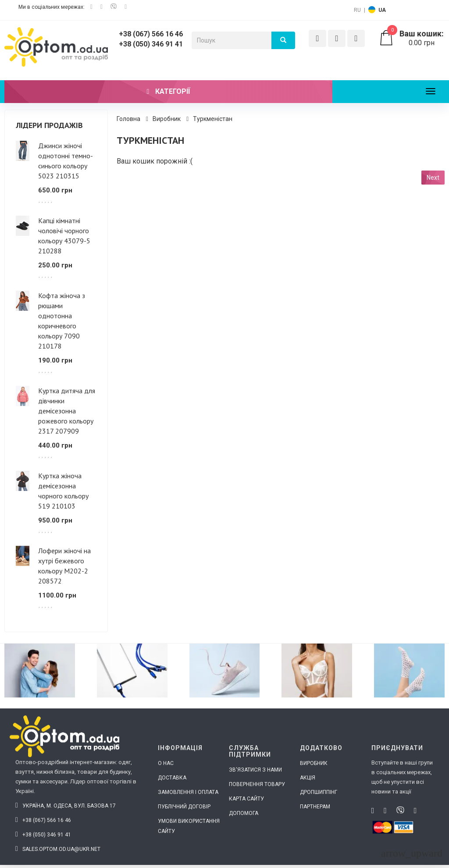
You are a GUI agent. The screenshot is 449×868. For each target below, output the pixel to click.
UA (382, 10)
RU (357, 10)
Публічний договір (184, 807)
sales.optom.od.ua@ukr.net (58, 849)
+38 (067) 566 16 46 (151, 34)
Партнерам (315, 807)
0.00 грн (412, 38)
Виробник (167, 119)
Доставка (172, 778)
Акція (308, 778)
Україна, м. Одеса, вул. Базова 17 (66, 806)
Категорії (169, 91)
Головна (128, 119)
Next (433, 178)
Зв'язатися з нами (255, 770)
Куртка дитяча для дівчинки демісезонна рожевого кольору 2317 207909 (67, 411)
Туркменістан (213, 119)
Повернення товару (257, 784)
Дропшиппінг (319, 792)
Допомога (244, 813)
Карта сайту (246, 799)
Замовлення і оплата (188, 792)
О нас (166, 763)
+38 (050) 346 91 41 (151, 44)
